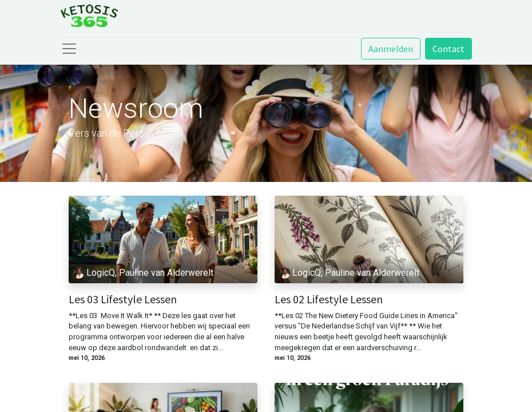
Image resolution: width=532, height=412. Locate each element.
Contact (448, 49)
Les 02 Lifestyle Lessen (329, 299)
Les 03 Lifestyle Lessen (123, 299)
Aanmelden (391, 49)
